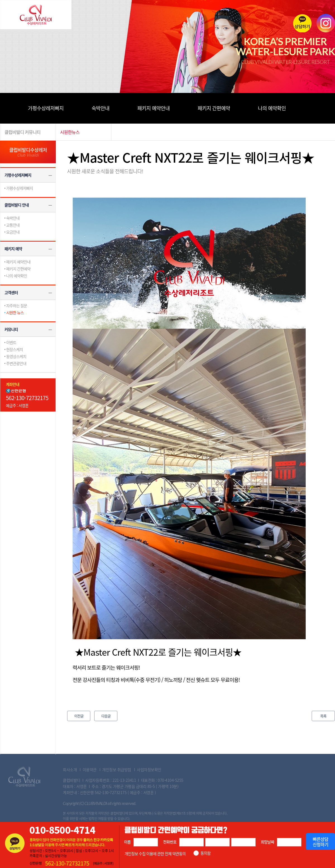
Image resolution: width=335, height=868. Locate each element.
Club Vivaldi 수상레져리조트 (24, 777)
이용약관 (90, 770)
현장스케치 (15, 349)
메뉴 (8, 108)
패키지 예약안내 (154, 108)
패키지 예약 (13, 249)
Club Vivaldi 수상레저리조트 (36, 15)
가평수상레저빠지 (46, 108)
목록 (323, 716)
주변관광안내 (16, 363)
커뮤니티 (11, 329)
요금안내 (13, 232)
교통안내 (13, 225)
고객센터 (11, 292)
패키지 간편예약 (214, 108)
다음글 (106, 716)
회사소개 (70, 770)
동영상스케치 (16, 356)
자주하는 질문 (17, 306)
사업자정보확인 (149, 770)
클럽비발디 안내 (17, 205)
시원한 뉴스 (15, 312)
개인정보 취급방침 (117, 770)
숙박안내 (100, 108)
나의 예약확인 (272, 108)
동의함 (205, 853)
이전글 (79, 716)
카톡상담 (302, 23)
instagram (326, 23)
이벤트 (11, 342)
